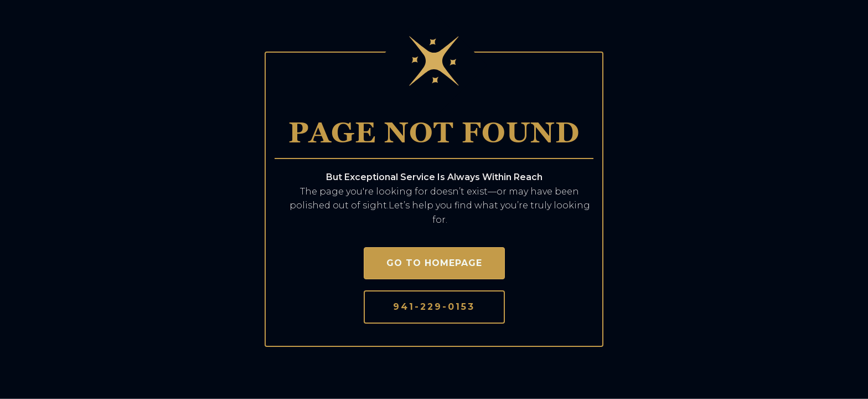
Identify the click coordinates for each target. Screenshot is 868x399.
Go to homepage (434, 263)
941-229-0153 (434, 307)
